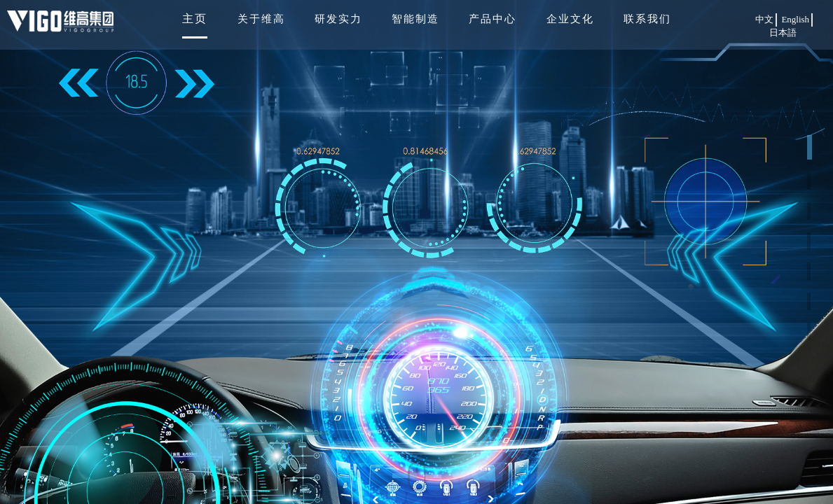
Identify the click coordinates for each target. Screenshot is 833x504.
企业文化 (570, 19)
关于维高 (261, 19)
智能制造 (415, 19)
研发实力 (338, 19)
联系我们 (647, 19)
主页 (195, 19)
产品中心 (493, 19)
